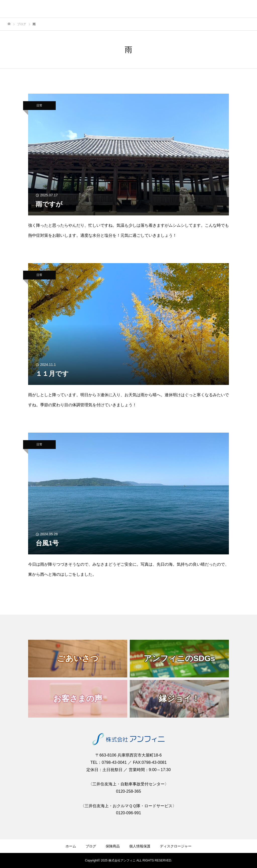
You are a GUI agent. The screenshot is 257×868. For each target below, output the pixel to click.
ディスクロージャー (176, 846)
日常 (39, 105)
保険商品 (113, 846)
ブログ (91, 846)
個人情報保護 (140, 846)
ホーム (71, 846)
